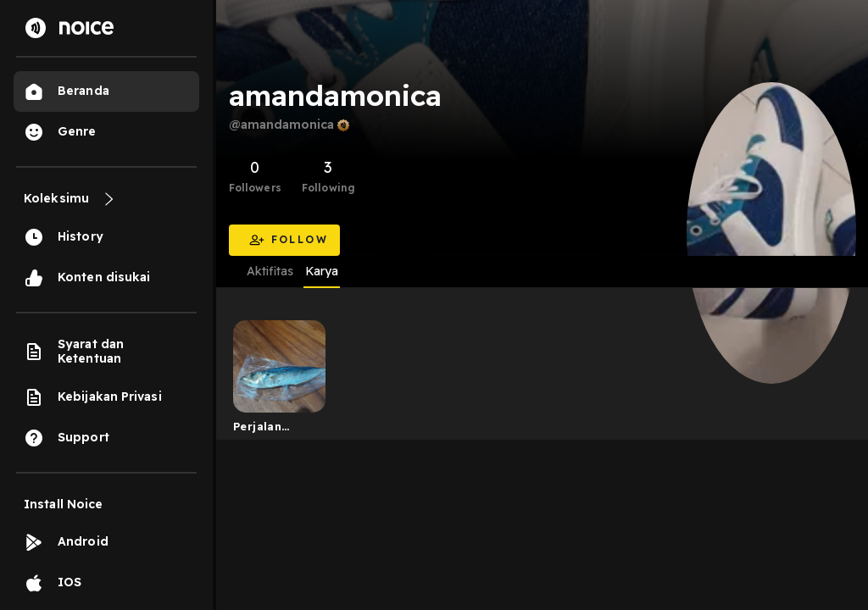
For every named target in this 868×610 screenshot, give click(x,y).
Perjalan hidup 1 (257, 430)
